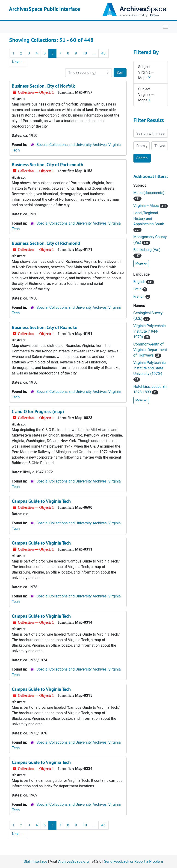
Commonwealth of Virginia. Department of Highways (150, 350)
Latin (140, 289)
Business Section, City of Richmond (46, 243)
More (141, 263)
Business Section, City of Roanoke (44, 327)
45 (103, 53)
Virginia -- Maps (151, 206)
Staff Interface (35, 861)
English (144, 282)
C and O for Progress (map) (38, 411)
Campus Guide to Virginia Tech (41, 501)
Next (18, 62)
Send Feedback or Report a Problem (134, 861)
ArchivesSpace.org (73, 861)
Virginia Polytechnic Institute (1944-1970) (150, 331)
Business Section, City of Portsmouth (47, 165)
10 (85, 53)
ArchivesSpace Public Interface (44, 9)
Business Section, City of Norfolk (43, 86)
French (142, 296)
